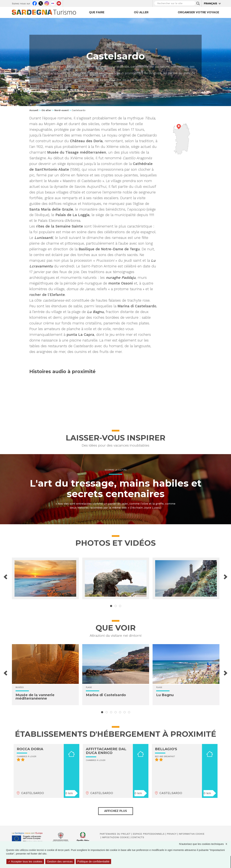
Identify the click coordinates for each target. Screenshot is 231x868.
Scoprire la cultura (116, 470)
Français (211, 3)
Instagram (47, 3)
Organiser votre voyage (198, 12)
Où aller (141, 12)
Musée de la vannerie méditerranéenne (35, 697)
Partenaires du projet (115, 834)
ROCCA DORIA (30, 749)
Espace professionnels (149, 834)
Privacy (172, 834)
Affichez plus (116, 811)
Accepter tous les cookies (25, 862)
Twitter (41, 3)
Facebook (35, 3)
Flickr (53, 3)
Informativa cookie (192, 834)
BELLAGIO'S (166, 749)
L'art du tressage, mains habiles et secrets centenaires (116, 488)
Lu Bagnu (165, 695)
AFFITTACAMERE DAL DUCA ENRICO (106, 751)
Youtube (59, 3)
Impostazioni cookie (115, 837)
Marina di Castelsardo (106, 695)
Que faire (97, 12)
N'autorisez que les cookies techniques (205, 844)
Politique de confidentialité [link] (93, 862)
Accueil (34, 110)
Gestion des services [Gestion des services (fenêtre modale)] (60, 862)
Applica (198, 3)
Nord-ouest (115, 44)
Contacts (138, 837)
